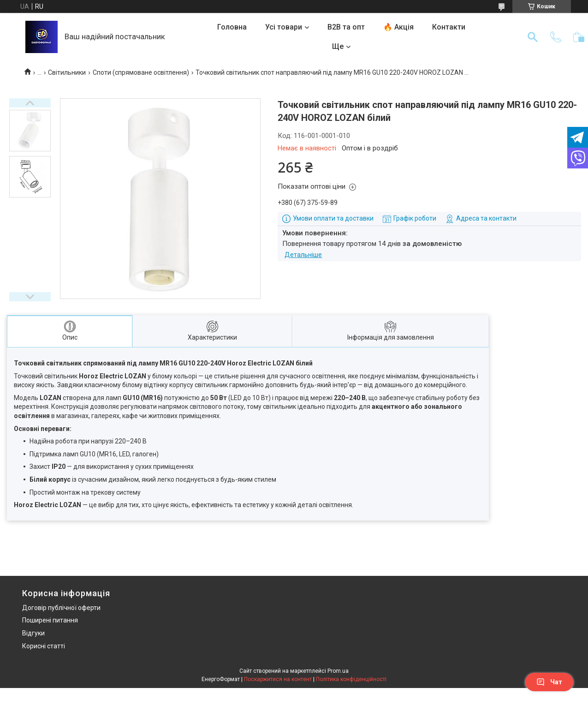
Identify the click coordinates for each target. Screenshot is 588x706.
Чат (549, 682)
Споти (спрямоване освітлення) (141, 72)
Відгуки (33, 633)
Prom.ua (338, 671)
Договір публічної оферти (61, 608)
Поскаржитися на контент (278, 679)
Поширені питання (50, 620)
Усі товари (284, 27)
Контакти (449, 27)
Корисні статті (44, 646)
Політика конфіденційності (351, 679)
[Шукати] (533, 37)
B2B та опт (346, 27)
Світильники (67, 72)
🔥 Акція (398, 27)
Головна (232, 27)
